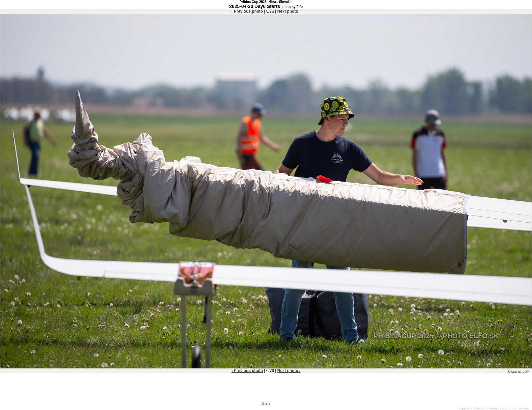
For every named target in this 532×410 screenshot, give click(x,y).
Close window (518, 372)
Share (266, 404)
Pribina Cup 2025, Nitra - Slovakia (509, 409)
